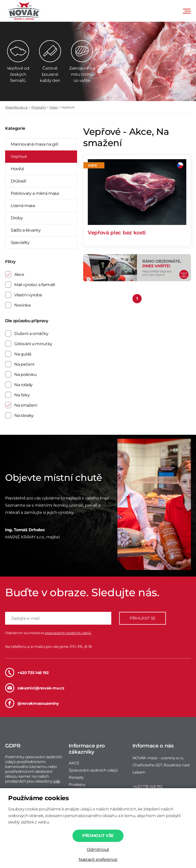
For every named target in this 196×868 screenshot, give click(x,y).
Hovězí (17, 169)
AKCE (74, 763)
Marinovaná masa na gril (34, 144)
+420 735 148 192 (27, 672)
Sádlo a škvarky (26, 230)
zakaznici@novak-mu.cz (35, 688)
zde (57, 781)
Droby (17, 218)
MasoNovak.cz (16, 107)
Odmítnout (98, 849)
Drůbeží (19, 181)
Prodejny (77, 784)
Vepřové (68, 107)
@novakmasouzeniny (32, 703)
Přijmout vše (98, 836)
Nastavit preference (98, 859)
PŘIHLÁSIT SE (143, 618)
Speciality (20, 242)
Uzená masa (23, 206)
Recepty (76, 777)
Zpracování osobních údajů (93, 770)
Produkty (39, 107)
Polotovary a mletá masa (35, 193)
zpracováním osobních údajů (68, 633)
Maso (54, 107)
